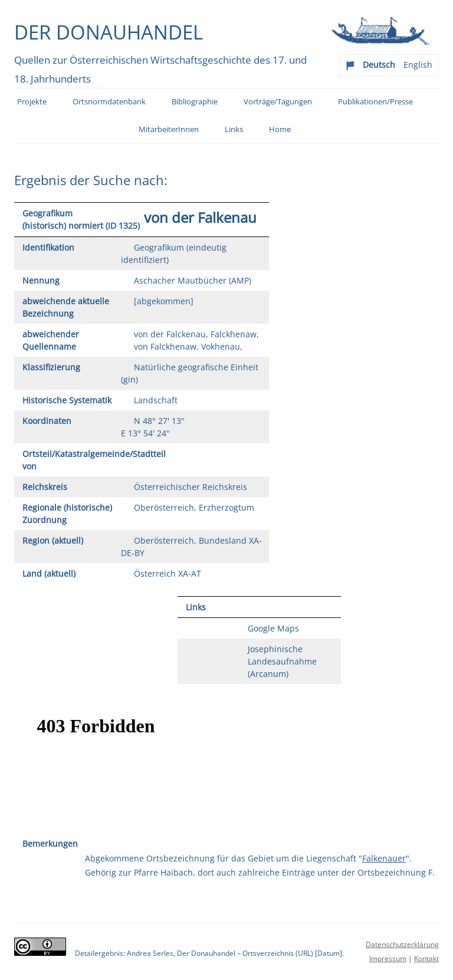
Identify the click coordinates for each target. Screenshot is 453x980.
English (418, 65)
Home (280, 129)
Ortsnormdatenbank (109, 102)
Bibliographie (195, 102)
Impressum (388, 958)
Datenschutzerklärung (402, 944)
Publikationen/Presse (375, 102)
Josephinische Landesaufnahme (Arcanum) (282, 661)
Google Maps (273, 628)
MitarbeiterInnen (169, 129)
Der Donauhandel (109, 32)
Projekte (32, 102)
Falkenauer (384, 858)
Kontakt (426, 958)
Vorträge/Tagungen (278, 102)
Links (234, 129)
